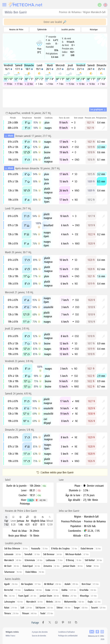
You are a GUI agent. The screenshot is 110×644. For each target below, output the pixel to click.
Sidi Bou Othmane (12, 548)
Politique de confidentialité (68, 636)
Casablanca (33, 590)
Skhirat (63, 608)
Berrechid (12, 590)
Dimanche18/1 (29, 67)
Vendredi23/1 (81, 67)
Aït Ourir (8, 566)
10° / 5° (29, 79)
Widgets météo (12, 632)
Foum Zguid (27, 596)
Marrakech (9, 560)
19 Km (8, 84)
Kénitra (69, 596)
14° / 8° (81, 79)
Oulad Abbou (31, 572)
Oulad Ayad (28, 566)
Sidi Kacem (44, 608)
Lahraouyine (14, 602)
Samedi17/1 (19, 67)
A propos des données (40, 632)
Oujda (94, 602)
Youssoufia (36, 548)
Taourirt (98, 608)
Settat (89, 566)
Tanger (81, 608)
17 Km (19, 84)
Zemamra (48, 566)
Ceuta (52, 590)
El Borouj (70, 560)
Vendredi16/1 (8, 67)
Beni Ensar (90, 584)
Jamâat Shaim (69, 566)
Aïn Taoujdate (31, 584)
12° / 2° (39, 79)
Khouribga (88, 596)
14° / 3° (60, 79)
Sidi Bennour (49, 554)
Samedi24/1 (91, 67)
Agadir (11, 584)
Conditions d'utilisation (67, 632)
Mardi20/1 (50, 67)
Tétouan (29, 613)
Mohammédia (74, 602)
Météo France (10, 636)
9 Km (50, 84)
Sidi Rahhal (90, 560)
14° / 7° (70, 79)
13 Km (81, 84)
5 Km (39, 84)
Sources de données (39, 636)
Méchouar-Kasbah (73, 554)
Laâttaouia (50, 560)
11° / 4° (50, 79)
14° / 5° (91, 79)
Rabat (11, 608)
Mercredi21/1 (60, 67)
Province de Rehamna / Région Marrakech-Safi (82, 12)
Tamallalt (28, 554)
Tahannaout (9, 572)
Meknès (53, 602)
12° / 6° (19, 79)
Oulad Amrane (87, 548)
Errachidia (88, 590)
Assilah (71, 584)
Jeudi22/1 (70, 67)
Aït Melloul (53, 584)
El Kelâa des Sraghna (60, 548)
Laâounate (9, 554)
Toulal (47, 613)
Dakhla (69, 590)
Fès (10, 596)
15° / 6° (8, 79)
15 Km (70, 84)
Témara (11, 613)
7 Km (60, 84)
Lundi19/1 (39, 67)
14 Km (91, 84)
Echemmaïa (30, 560)
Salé (26, 608)
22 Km (29, 84)
